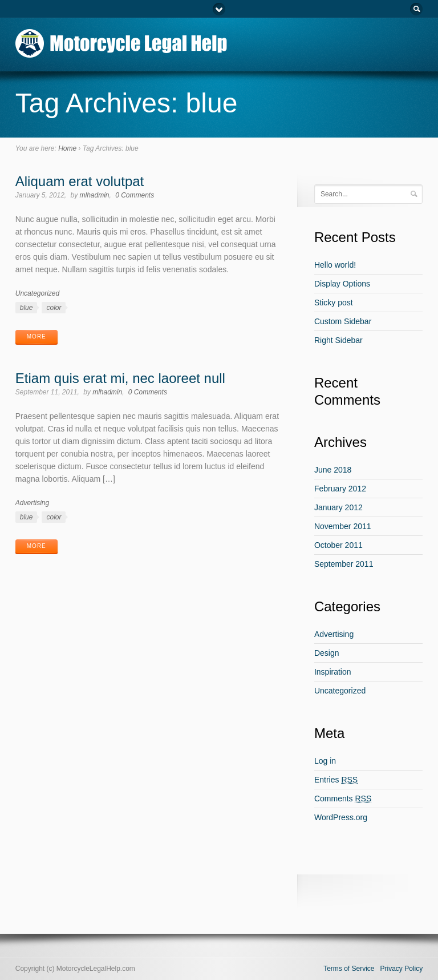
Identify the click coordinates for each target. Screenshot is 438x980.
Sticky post (334, 303)
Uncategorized (37, 293)
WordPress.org (341, 817)
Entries (336, 780)
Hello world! (335, 265)
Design (327, 653)
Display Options (342, 284)
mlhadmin (95, 195)
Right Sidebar (338, 340)
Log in (325, 761)
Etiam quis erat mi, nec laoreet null (120, 378)
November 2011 (343, 526)
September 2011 (344, 564)
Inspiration (333, 672)
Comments (343, 798)
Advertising (32, 503)
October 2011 (338, 545)
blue (27, 308)
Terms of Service (349, 969)
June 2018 (333, 470)
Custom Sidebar (343, 321)
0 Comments (135, 195)
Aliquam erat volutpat (80, 181)
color (54, 308)
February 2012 (340, 489)
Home (67, 148)
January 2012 (338, 507)
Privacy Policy (402, 969)
